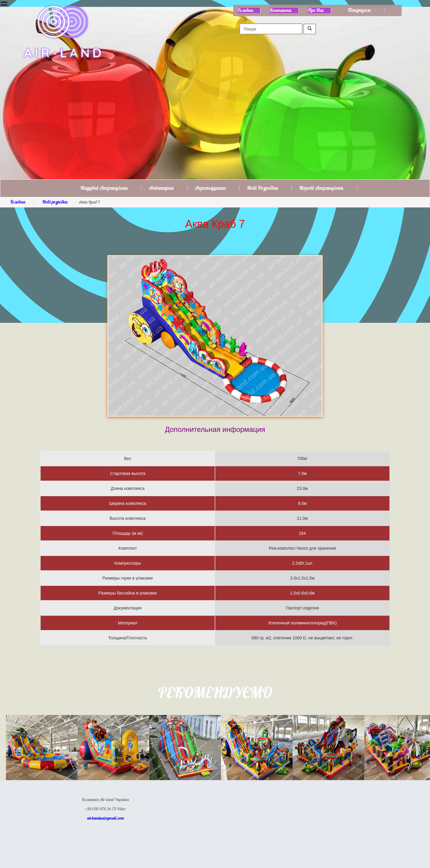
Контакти (281, 10)
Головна (245, 10)
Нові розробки (262, 188)
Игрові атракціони (321, 188)
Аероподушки (210, 188)
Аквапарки (161, 188)
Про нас (316, 10)
